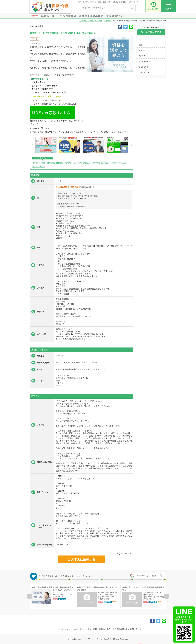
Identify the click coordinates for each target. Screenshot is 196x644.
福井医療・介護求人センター (90, 21)
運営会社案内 (105, 629)
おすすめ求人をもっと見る (147, 576)
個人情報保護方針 (120, 629)
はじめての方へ (61, 629)
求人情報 (107, 21)
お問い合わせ (136, 629)
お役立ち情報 (91, 629)
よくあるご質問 (77, 629)
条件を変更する (151, 32)
